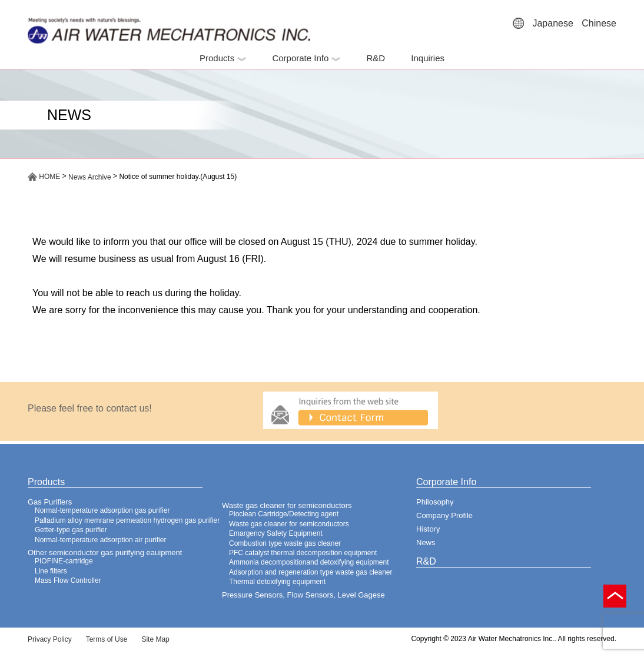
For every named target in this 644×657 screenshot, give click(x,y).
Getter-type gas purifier (71, 530)
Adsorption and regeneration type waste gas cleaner (311, 572)
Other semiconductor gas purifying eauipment (105, 553)
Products (223, 58)
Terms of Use (107, 639)
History (428, 529)
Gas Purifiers (50, 502)
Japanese (552, 23)
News (426, 542)
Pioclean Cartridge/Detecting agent (284, 514)
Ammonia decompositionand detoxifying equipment (309, 562)
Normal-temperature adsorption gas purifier (102, 510)
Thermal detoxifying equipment (277, 582)
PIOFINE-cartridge (64, 561)
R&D (376, 58)
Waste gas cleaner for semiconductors (287, 505)
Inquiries (428, 58)
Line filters (51, 571)
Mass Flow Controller (68, 580)
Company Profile (444, 515)
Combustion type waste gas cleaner (285, 543)
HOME (44, 177)
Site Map (155, 639)
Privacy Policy (50, 639)
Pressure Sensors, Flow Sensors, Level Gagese (303, 595)
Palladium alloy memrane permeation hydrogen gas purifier (127, 520)
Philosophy (435, 502)
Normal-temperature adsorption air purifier (100, 540)
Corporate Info (306, 58)
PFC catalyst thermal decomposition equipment (303, 553)
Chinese (599, 23)
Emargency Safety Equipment (276, 533)
